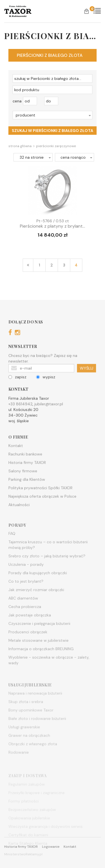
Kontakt (16, 456)
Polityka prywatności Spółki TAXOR (40, 498)
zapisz (17, 384)
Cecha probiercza (25, 620)
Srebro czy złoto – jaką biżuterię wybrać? (47, 569)
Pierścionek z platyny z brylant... (53, 226)
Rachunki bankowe (25, 464)
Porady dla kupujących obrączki (38, 586)
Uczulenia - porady (26, 577)
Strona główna (20, 146)
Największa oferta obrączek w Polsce (42, 506)
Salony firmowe (23, 481)
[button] (53, 115)
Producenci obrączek (28, 645)
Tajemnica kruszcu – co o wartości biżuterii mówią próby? (48, 558)
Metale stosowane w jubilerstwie (39, 653)
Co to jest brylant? (26, 594)
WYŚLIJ (87, 375)
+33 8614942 (20, 411)
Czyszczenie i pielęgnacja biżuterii (39, 636)
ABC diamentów (23, 611)
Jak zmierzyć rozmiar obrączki (36, 603)
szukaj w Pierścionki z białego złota (53, 131)
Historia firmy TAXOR (27, 472)
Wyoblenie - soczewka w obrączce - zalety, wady (49, 673)
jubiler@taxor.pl (49, 411)
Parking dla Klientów (27, 489)
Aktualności (19, 515)
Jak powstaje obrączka (30, 628)
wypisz (46, 384)
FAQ (12, 546)
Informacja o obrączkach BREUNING (41, 662)
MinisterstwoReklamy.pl (23, 854)
